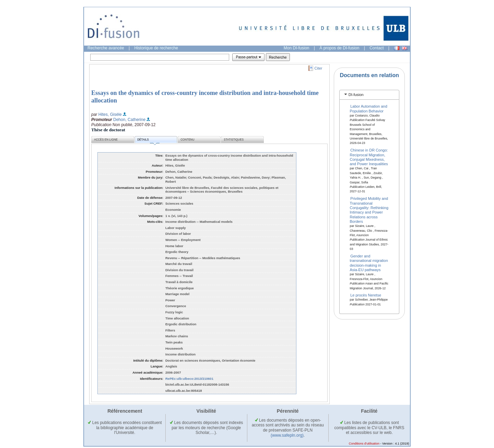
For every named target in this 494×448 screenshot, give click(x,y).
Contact (377, 48)
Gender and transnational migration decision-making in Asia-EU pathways (369, 263)
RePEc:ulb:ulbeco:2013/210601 (189, 379)
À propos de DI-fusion (339, 48)
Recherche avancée (106, 48)
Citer (319, 68)
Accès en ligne (106, 140)
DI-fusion (356, 95)
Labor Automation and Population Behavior (369, 108)
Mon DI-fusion (297, 48)
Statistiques (234, 140)
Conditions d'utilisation (364, 444)
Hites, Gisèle (110, 114)
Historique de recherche (156, 48)
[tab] (369, 95)
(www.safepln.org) (287, 435)
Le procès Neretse (366, 295)
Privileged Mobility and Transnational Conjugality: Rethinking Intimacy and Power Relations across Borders (369, 210)
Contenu (187, 140)
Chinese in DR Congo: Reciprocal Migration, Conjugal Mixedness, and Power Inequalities (369, 157)
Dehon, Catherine (129, 120)
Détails (148, 141)
